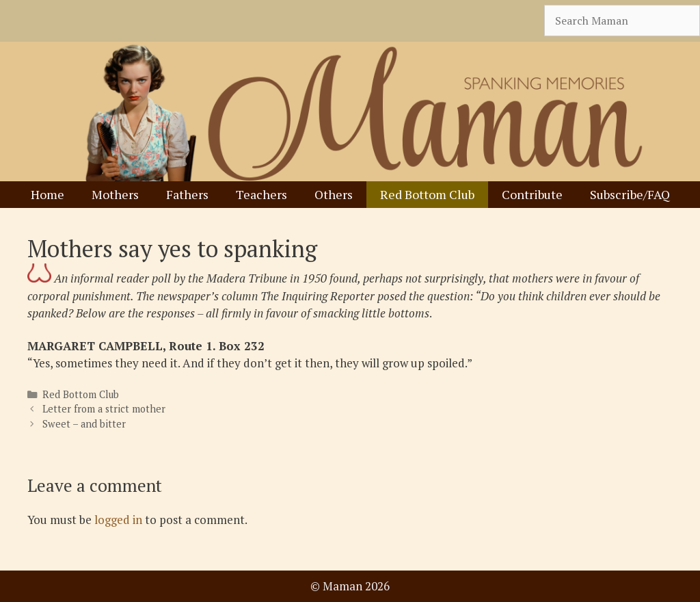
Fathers (187, 194)
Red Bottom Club (427, 194)
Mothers (115, 194)
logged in (118, 520)
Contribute (532, 194)
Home (48, 194)
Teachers (261, 194)
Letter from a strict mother (104, 409)
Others (334, 194)
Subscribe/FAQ (630, 194)
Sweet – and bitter (84, 424)
